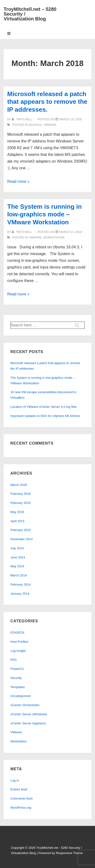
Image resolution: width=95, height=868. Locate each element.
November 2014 (22, 539)
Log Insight (18, 651)
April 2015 (17, 521)
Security (16, 678)
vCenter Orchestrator (25, 705)
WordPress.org (21, 808)
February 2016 (21, 503)
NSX (14, 660)
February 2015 (21, 530)
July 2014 (17, 548)
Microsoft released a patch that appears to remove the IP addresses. (47, 102)
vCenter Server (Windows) (29, 714)
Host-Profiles (19, 642)
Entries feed (19, 789)
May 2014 (17, 566)
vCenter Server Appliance (28, 723)
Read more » (18, 181)
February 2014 (21, 584)
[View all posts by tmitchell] (22, 119)
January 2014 (20, 594)
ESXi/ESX (35, 125)
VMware (50, 125)
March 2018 (19, 485)
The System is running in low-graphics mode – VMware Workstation (44, 214)
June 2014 (18, 557)
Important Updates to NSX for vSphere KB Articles (45, 416)
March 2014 (19, 575)
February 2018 (21, 494)
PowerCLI (17, 669)
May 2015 (17, 512)
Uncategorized (20, 696)
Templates (17, 687)
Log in (15, 780)
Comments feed (21, 798)
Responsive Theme (69, 853)
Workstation (54, 238)
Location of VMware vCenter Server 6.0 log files (44, 407)
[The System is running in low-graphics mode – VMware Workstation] (71, 232)
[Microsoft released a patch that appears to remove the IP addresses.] (71, 119)
